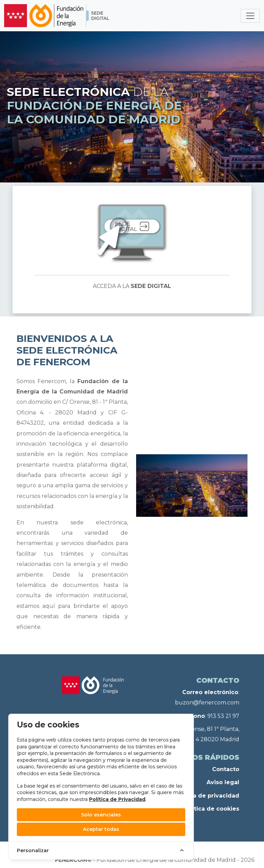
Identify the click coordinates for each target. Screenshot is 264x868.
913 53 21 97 (223, 716)
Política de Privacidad (117, 799)
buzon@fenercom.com (207, 703)
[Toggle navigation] (250, 16)
